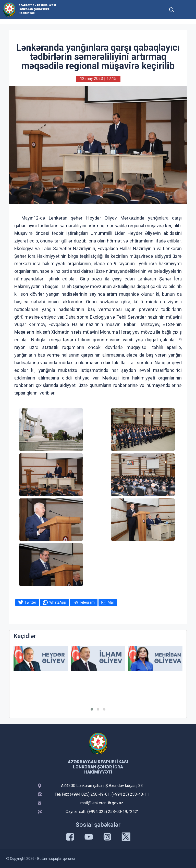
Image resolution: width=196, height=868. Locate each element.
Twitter (30, 602)
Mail (111, 602)
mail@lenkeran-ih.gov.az (102, 803)
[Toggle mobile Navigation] (184, 10)
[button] (92, 709)
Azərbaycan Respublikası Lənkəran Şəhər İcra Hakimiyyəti (37, 9)
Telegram (87, 602)
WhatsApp (58, 602)
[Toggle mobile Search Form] (171, 9)
